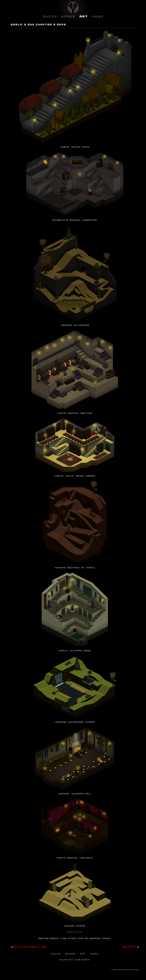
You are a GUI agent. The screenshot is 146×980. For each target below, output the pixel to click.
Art (83, 954)
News (95, 954)
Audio (56, 954)
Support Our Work (75, 960)
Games (71, 954)
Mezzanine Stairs (131, 970)
